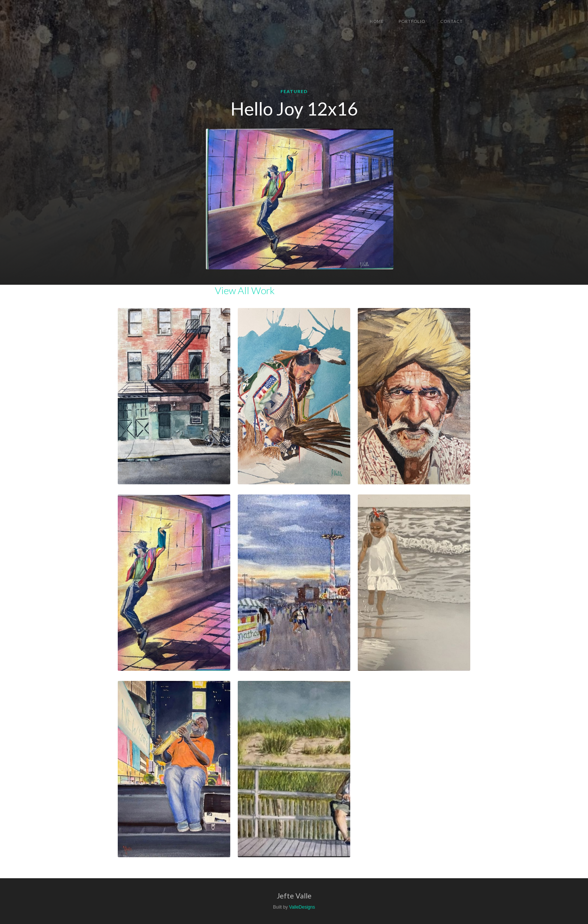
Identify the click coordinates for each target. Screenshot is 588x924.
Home (377, 21)
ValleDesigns (302, 907)
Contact (451, 21)
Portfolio (412, 21)
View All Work (245, 290)
